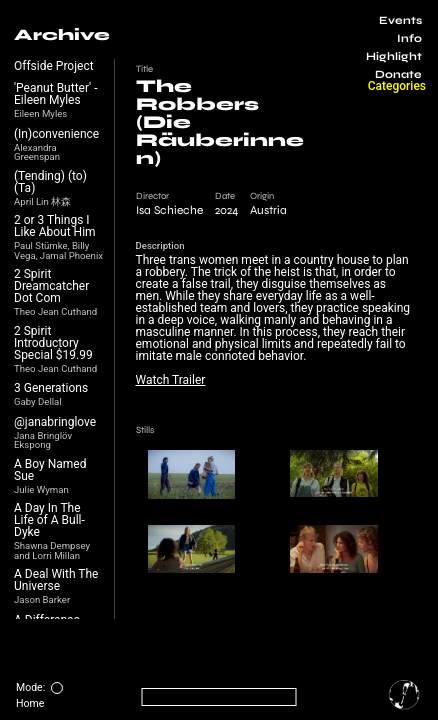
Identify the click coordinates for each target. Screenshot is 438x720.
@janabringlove (55, 422)
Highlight (394, 56)
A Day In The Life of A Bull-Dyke (49, 520)
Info (409, 38)
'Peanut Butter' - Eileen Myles (55, 94)
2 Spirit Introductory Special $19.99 (53, 343)
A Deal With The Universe (56, 580)
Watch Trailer (171, 380)
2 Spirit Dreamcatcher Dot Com (51, 286)
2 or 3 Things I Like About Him (55, 226)
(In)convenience (56, 134)
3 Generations (51, 388)
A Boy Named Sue (50, 470)
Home (30, 703)
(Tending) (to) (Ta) (50, 182)
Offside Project (54, 66)
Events (400, 20)
